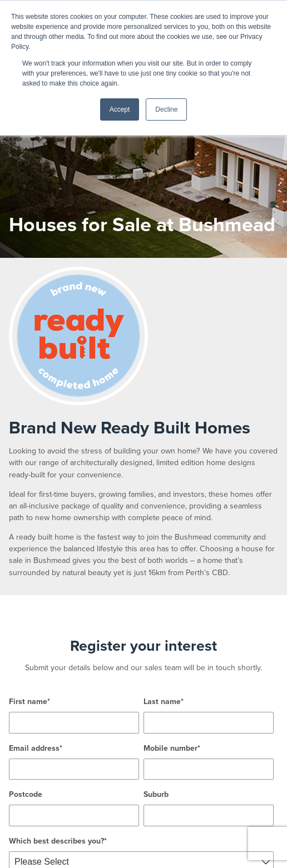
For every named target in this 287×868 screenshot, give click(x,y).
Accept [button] (120, 109)
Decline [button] (166, 109)
